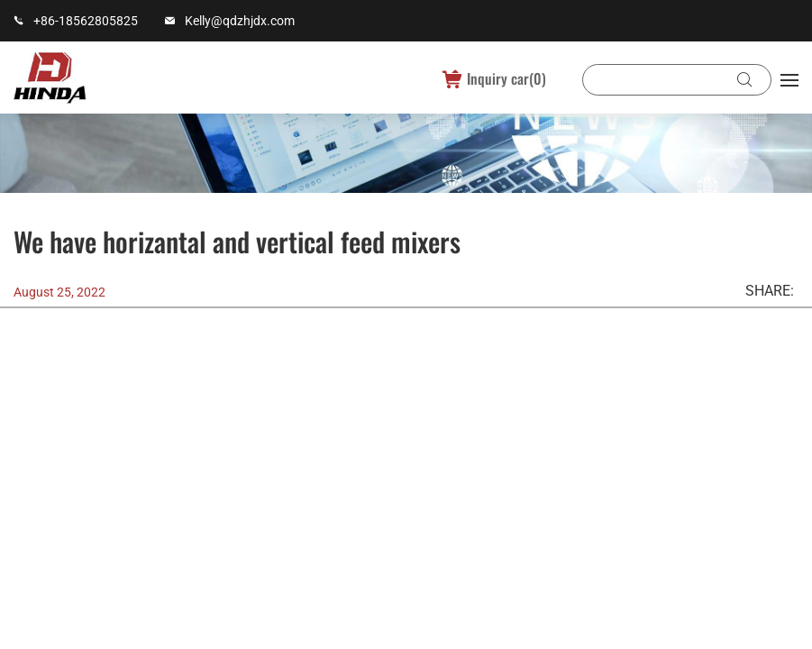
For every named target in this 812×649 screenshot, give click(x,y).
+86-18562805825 (86, 21)
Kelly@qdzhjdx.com (240, 21)
